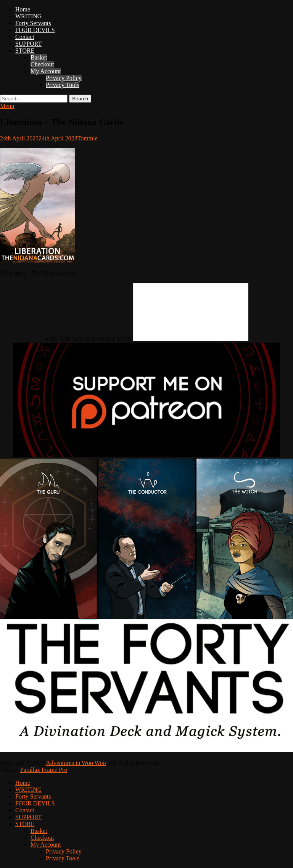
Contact (25, 37)
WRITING (28, 16)
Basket (39, 57)
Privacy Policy (64, 78)
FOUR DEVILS (35, 30)
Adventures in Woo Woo (76, 763)
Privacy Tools (63, 85)
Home (23, 9)
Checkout (42, 64)
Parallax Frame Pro (44, 770)
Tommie (88, 138)
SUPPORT (28, 44)
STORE (25, 51)
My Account (46, 71)
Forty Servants (33, 23)
